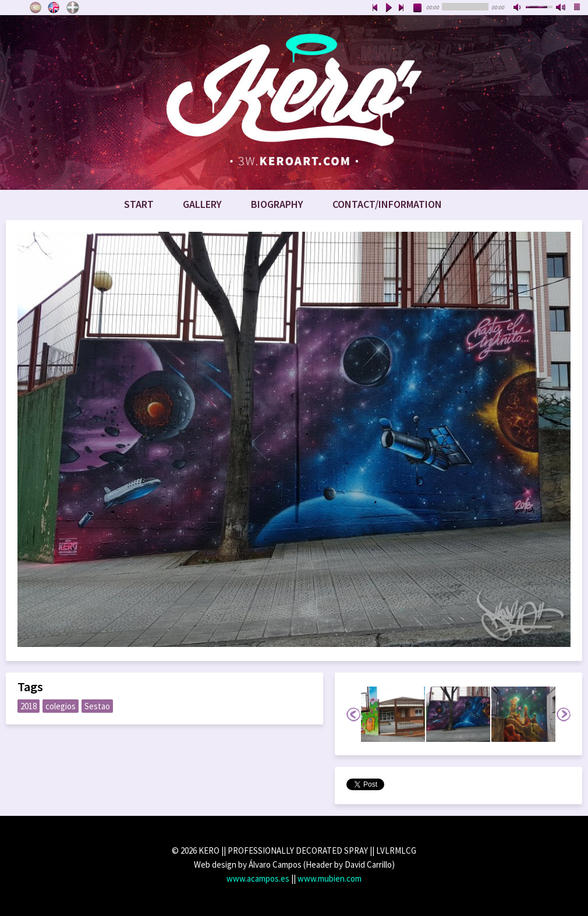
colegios (61, 706)
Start (139, 204)
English (54, 8)
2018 (29, 706)
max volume (561, 8)
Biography (277, 204)
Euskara (73, 8)
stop (418, 8)
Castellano (36, 8)
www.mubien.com (330, 878)
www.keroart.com (294, 102)
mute (518, 8)
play (388, 8)
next (402, 8)
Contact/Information (387, 204)
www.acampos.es (258, 878)
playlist (578, 8)
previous (375, 8)
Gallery (202, 204)
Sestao (97, 706)
